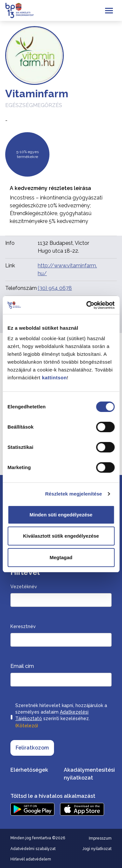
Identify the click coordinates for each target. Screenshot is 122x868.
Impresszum (100, 838)
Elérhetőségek (29, 770)
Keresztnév (23, 626)
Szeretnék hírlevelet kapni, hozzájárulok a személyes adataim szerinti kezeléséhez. (61, 716)
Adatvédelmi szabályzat (33, 849)
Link (10, 266)
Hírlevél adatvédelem (31, 859)
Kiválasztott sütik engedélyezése (61, 536)
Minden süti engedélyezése (61, 515)
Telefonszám (21, 288)
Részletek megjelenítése (74, 494)
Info (10, 243)
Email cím (22, 666)
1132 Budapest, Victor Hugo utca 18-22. (63, 247)
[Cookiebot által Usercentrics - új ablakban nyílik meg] (87, 305)
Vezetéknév (24, 587)
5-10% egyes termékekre (27, 154)
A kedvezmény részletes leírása (50, 188)
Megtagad (61, 557)
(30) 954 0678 (55, 288)
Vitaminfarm (37, 94)
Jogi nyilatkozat (97, 849)
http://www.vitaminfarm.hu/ (67, 269)
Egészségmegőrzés (34, 105)
